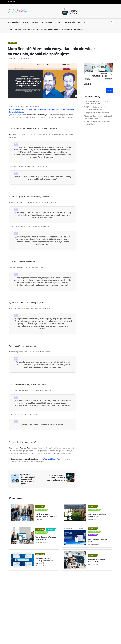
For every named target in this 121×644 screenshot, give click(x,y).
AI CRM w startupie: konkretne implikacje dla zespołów (96, 108)
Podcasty (58, 22)
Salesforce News (42, 510)
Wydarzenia (47, 22)
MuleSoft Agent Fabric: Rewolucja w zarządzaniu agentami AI (44, 561)
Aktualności (70, 22)
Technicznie (93, 535)
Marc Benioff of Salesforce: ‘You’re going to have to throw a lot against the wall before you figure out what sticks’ (41, 111)
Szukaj (88, 84)
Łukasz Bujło (12, 59)
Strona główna (14, 22)
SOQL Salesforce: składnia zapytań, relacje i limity (98, 123)
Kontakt (82, 22)
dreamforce (51, 530)
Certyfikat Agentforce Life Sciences (98, 113)
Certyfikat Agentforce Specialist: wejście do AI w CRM (97, 102)
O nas (25, 22)
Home (10, 29)
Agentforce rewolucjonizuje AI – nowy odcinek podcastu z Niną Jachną (29, 479)
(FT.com (53, 459)
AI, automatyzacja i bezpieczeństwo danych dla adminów (56, 478)
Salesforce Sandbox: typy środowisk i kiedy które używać (98, 117)
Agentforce (12, 43)
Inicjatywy (35, 22)
